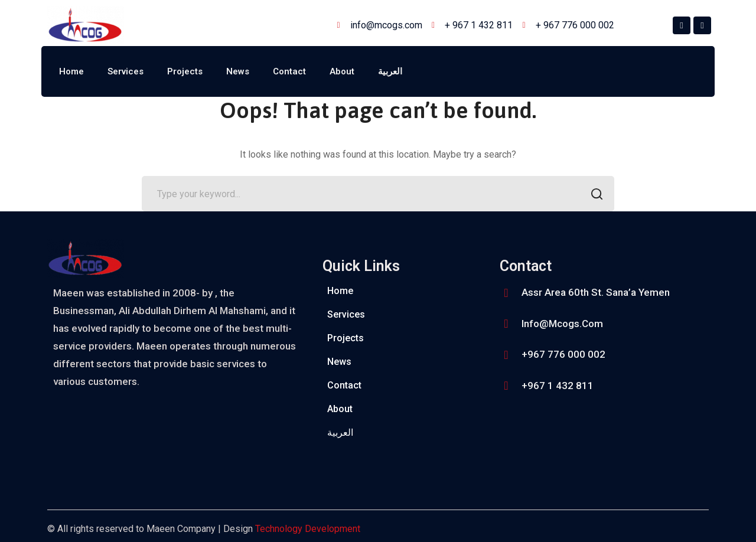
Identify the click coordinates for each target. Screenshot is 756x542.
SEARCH (593, 195)
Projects (185, 71)
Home (71, 71)
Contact (289, 71)
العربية (390, 71)
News (238, 71)
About (342, 71)
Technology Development (308, 529)
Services (126, 71)
